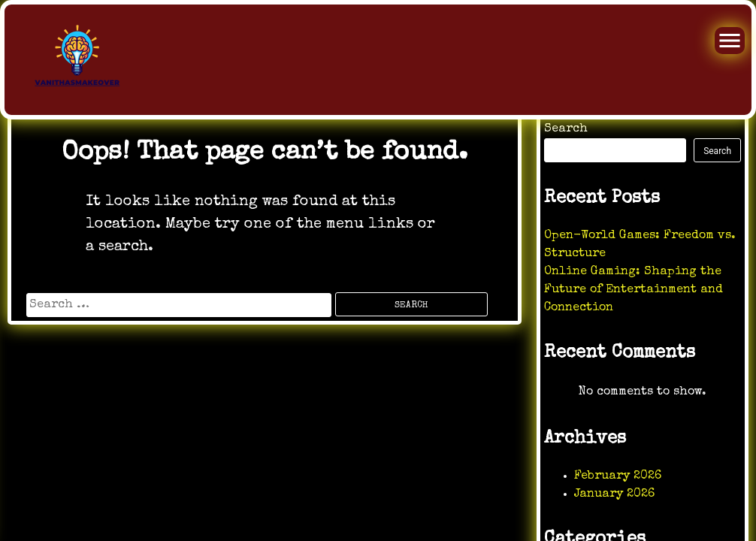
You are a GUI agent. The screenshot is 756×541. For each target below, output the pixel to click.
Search (566, 129)
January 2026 (614, 494)
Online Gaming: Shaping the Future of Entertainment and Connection (634, 290)
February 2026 (618, 476)
